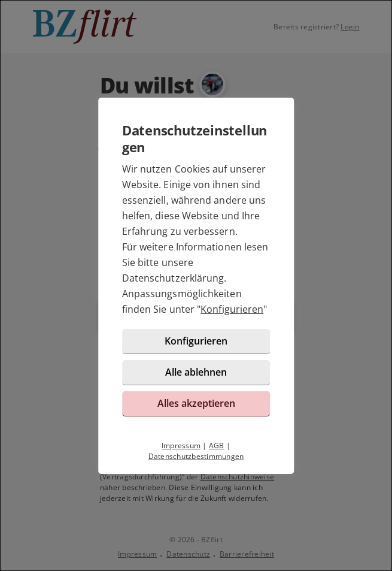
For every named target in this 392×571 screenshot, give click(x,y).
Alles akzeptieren (196, 403)
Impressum (181, 445)
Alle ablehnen (196, 372)
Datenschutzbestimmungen (196, 456)
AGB (217, 445)
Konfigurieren (232, 309)
